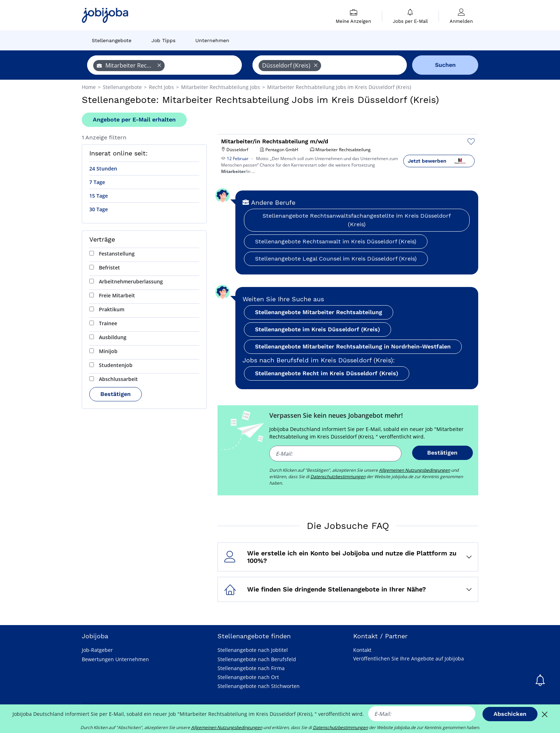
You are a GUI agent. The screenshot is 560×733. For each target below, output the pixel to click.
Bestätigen (116, 394)
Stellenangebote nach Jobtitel (253, 650)
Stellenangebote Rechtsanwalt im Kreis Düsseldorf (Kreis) (336, 241)
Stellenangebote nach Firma (251, 668)
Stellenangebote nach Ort (248, 677)
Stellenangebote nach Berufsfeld (257, 659)
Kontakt (362, 650)
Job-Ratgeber (97, 650)
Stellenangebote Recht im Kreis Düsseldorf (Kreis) (327, 373)
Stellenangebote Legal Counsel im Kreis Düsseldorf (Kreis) (336, 259)
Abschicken (510, 714)
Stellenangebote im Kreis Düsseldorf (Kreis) (317, 329)
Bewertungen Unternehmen (115, 659)
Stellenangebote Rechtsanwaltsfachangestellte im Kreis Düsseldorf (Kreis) (357, 220)
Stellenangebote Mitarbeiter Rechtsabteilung (319, 312)
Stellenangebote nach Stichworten (259, 686)
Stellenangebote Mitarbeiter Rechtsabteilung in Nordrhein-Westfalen (353, 346)
